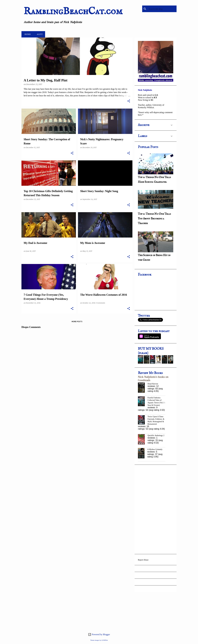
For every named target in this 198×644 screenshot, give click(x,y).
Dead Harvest (153, 384)
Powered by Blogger (99, 634)
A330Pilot (105, 640)
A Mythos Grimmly (155, 449)
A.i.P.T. (39, 34)
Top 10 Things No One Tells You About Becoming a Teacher (154, 219)
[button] (129, 101)
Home (27, 34)
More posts (77, 322)
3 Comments (100, 303)
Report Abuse (143, 560)
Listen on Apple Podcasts (149, 336)
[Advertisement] (156, 509)
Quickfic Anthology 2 (156, 435)
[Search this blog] (162, 9)
